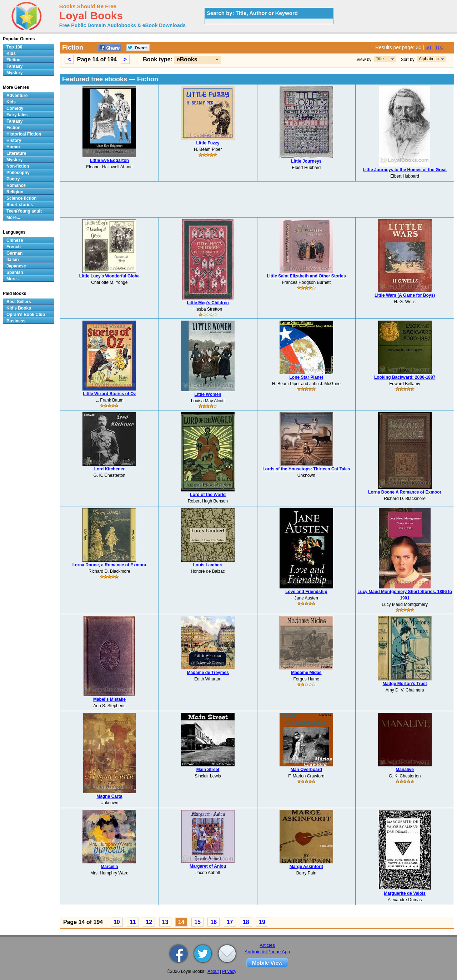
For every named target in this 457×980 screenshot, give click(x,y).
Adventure (17, 96)
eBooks (187, 59)
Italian (13, 260)
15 (197, 922)
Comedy (15, 108)
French (14, 247)
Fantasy (14, 66)
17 (230, 922)
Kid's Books (19, 308)
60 (428, 47)
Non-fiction (18, 166)
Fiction (13, 60)
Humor (13, 147)
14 (181, 922)
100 (439, 47)
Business (16, 321)
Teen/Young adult (24, 211)
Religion (15, 192)
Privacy (229, 971)
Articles (267, 945)
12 (149, 922)
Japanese (16, 266)
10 (117, 922)
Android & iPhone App (267, 952)
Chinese (15, 240)
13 (165, 922)
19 (262, 922)
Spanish (15, 272)
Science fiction (22, 198)
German (14, 253)
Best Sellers (19, 302)
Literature (16, 153)
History (14, 141)
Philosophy (18, 173)
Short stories (20, 205)
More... (13, 218)
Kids (11, 53)
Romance (16, 185)
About (213, 971)
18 (246, 922)
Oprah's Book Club (26, 315)
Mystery (14, 73)
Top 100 (14, 47)
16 (214, 922)
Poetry (13, 179)
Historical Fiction (24, 134)
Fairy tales (17, 115)
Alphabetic (429, 59)
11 (133, 922)
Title (380, 59)
